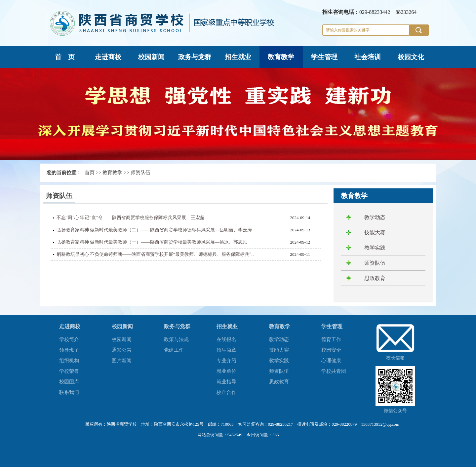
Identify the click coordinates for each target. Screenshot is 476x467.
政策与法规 (176, 339)
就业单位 (226, 371)
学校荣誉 (69, 371)
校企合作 (226, 392)
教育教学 (281, 57)
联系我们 (69, 392)
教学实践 (375, 248)
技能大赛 (375, 233)
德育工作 (331, 339)
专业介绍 (226, 361)
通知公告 (122, 350)
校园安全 (331, 350)
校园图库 (69, 382)
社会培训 (368, 57)
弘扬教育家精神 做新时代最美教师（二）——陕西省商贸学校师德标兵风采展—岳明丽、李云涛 (154, 230)
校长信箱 (395, 358)
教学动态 (375, 217)
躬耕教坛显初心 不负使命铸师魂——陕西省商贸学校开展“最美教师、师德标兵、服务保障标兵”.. (155, 254)
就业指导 (226, 382)
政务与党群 (195, 57)
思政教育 (375, 278)
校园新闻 (151, 57)
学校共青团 (334, 371)
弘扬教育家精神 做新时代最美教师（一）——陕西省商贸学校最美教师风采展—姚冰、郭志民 (152, 242)
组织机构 (69, 361)
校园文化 (411, 57)
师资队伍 (140, 173)
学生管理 (324, 57)
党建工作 (174, 350)
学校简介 (69, 339)
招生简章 (226, 350)
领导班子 (69, 350)
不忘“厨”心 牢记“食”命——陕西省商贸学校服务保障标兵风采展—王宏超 (131, 218)
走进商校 (108, 57)
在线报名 (226, 339)
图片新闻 (122, 361)
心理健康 (331, 361)
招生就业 (238, 57)
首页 (90, 173)
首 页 (65, 57)
